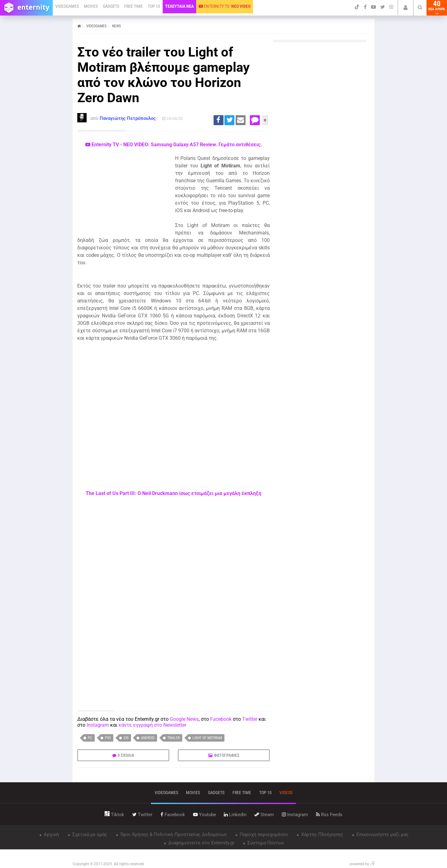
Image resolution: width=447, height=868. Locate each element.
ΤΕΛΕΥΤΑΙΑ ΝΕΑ (179, 6)
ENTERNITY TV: (225, 6)
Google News (184, 719)
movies (193, 793)
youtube (205, 815)
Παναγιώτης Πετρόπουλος (128, 118)
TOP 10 (154, 6)
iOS (126, 738)
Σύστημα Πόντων (265, 843)
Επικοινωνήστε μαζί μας (382, 834)
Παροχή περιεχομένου (263, 834)
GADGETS (111, 6)
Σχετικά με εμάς (89, 834)
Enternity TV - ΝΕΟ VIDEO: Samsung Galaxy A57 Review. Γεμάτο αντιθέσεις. (174, 145)
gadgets (216, 793)
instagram (295, 815)
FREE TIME (133, 6)
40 (437, 8)
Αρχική (51, 834)
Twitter (250, 719)
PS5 (108, 738)
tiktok (114, 815)
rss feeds (329, 815)
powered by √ (362, 864)
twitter (142, 815)
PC (90, 738)
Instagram (98, 725)
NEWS (116, 26)
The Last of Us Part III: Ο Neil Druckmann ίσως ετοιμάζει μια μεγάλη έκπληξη (174, 493)
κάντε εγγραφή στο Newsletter (152, 725)
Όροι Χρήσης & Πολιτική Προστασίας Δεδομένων (173, 834)
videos (286, 793)
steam (264, 815)
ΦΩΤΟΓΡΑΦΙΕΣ (227, 755)
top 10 (265, 793)
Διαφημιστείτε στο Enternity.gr (201, 843)
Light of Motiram (207, 738)
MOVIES (91, 6)
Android (148, 738)
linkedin (235, 815)
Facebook (221, 719)
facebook (173, 815)
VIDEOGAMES (67, 6)
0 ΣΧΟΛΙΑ (126, 755)
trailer (174, 738)
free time (242, 793)
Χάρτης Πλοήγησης (321, 834)
